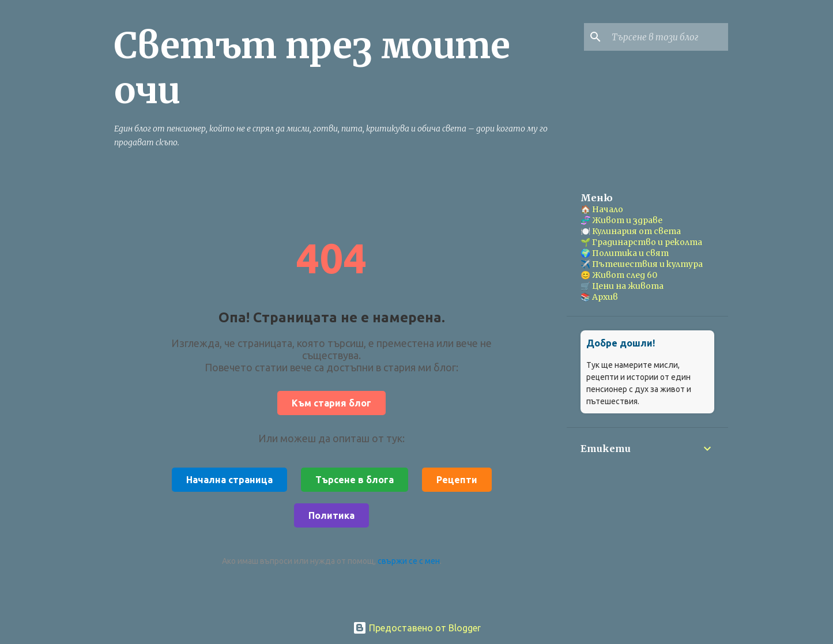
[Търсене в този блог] (668, 37)
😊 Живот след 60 (619, 275)
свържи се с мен (409, 561)
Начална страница (229, 480)
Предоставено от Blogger (417, 628)
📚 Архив (599, 297)
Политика (331, 515)
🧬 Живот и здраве (621, 220)
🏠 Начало (602, 209)
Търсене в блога (355, 480)
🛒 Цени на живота (622, 286)
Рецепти (457, 480)
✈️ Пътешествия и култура (642, 264)
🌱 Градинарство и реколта (641, 242)
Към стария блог (331, 403)
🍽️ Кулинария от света (631, 231)
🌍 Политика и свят (625, 253)
